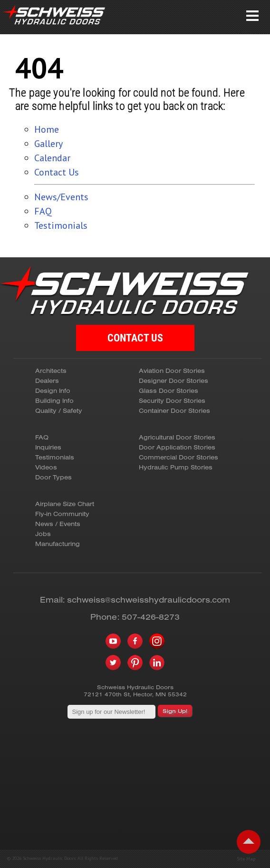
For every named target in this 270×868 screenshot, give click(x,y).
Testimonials (61, 225)
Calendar (52, 158)
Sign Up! (175, 711)
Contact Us (57, 172)
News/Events (61, 197)
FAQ (43, 211)
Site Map (246, 859)
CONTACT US (135, 338)
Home (47, 129)
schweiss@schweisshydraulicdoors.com (149, 600)
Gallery (48, 144)
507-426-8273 (151, 617)
